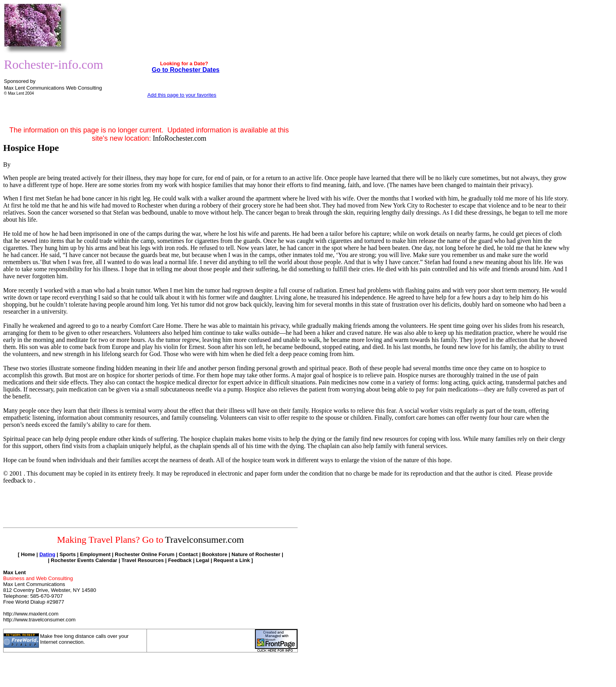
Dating (47, 554)
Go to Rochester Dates (185, 70)
